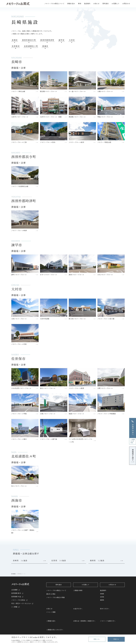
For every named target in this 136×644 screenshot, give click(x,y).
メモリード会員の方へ (108, 621)
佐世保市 (16, 46)
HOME (13, 574)
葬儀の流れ (71, 4)
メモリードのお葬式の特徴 (55, 598)
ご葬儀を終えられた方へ (55, 630)
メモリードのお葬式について (56, 591)
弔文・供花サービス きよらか (21, 604)
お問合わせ (126, 4)
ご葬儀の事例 (78, 591)
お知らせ (49, 609)
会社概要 (14, 590)
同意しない (97, 639)
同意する (116, 639)
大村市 (72, 40)
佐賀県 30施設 (59, 561)
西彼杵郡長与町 (29, 40)
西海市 (45, 46)
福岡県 (102, 600)
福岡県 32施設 (97, 561)
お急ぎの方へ (78, 609)
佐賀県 (102, 597)
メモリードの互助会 (18, 600)
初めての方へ (105, 609)
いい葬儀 (14, 607)
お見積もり (115, 4)
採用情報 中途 (16, 597)
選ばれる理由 (51, 594)
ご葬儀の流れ (51, 621)
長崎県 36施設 (20, 561)
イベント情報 (51, 612)
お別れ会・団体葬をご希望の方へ (84, 621)
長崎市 (15, 40)
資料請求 (105, 4)
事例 (80, 4)
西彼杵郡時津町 (47, 40)
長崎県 (102, 594)
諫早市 (62, 40)
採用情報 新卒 (16, 593)
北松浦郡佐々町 (31, 46)
